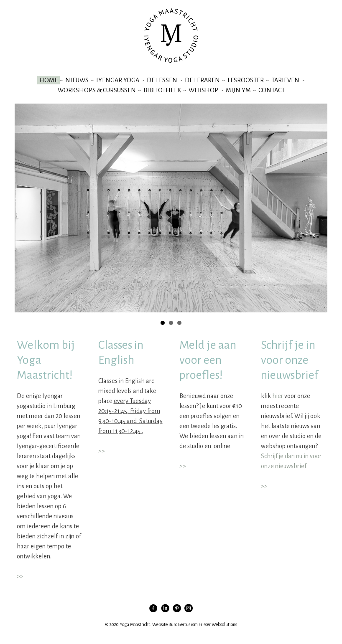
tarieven (285, 80)
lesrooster (246, 80)
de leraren (202, 80)
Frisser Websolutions (218, 624)
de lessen (162, 80)
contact (272, 90)
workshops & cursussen (97, 90)
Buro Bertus (179, 624)
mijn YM (238, 90)
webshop (203, 90)
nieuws (77, 80)
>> (20, 576)
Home (48, 80)
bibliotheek (162, 90)
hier (278, 396)
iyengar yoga (118, 80)
